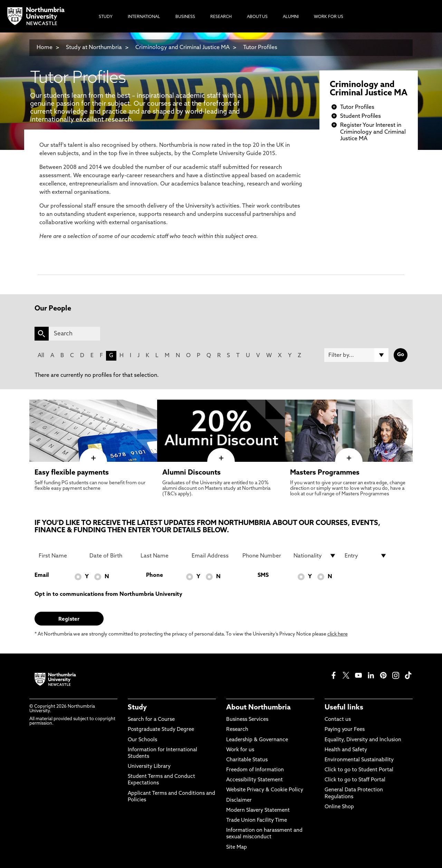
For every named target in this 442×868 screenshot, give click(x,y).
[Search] (74, 334)
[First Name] (60, 556)
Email (42, 575)
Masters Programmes (325, 473)
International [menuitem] (144, 17)
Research (237, 730)
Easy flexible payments (72, 473)
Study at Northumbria (94, 48)
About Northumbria (258, 708)
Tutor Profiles (260, 48)
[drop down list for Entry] (366, 556)
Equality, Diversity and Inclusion (363, 740)
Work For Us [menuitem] (329, 17)
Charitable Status (247, 760)
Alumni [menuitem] (291, 17)
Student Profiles (361, 116)
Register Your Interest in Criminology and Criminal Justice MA (373, 132)
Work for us (240, 750)
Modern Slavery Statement (258, 810)
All (41, 356)
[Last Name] (162, 556)
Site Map (237, 847)
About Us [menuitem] (257, 17)
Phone (155, 575)
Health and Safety (346, 750)
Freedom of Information (255, 770)
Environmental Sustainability (359, 760)
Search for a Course (151, 720)
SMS (263, 575)
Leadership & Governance (257, 740)
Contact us (338, 720)
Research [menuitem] (221, 17)
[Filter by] (356, 355)
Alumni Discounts (191, 473)
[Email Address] (213, 556)
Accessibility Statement (254, 780)
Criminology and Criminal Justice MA (182, 48)
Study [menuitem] (106, 17)
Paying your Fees (345, 730)
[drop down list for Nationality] (315, 556)
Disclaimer (239, 800)
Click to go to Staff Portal (355, 780)
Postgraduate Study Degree (161, 730)
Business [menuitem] (185, 17)
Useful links (344, 708)
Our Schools (142, 740)
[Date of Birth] (111, 556)
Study (137, 708)
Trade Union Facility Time (257, 821)
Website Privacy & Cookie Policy (265, 790)
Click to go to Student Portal (359, 770)
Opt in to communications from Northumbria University (108, 594)
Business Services (247, 720)
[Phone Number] (264, 556)
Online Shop (339, 807)
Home (45, 48)
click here (338, 634)
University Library (149, 767)
